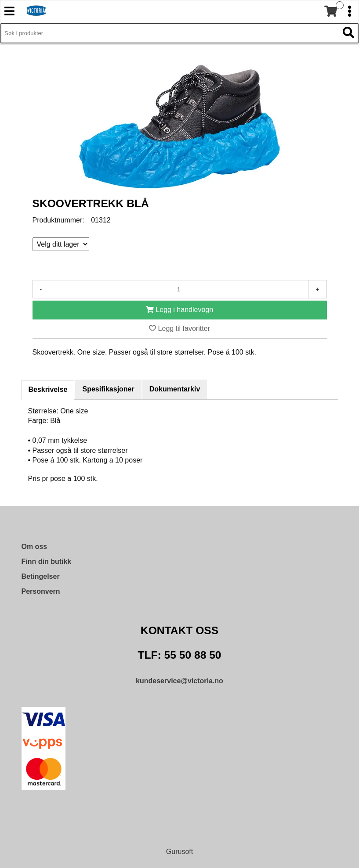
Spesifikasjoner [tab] (108, 389)
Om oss (34, 547)
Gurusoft (179, 852)
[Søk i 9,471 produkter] (170, 33)
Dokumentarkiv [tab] (175, 389)
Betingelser (41, 576)
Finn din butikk (47, 561)
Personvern (41, 591)
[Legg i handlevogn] (180, 310)
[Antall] (179, 289)
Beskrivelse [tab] (48, 389)
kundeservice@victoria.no (179, 681)
